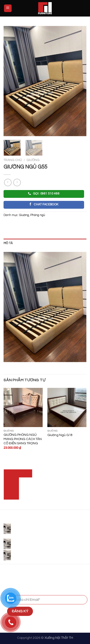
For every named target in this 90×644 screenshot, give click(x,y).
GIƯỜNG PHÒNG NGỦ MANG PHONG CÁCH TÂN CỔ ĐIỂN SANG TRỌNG (23, 439)
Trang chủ (13, 160)
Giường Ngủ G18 (60, 435)
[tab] (45, 243)
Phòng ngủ (38, 215)
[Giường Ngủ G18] (67, 407)
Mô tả (8, 243)
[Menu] (8, 8)
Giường (33, 160)
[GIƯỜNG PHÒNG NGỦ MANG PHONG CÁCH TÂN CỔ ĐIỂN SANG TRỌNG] (23, 407)
